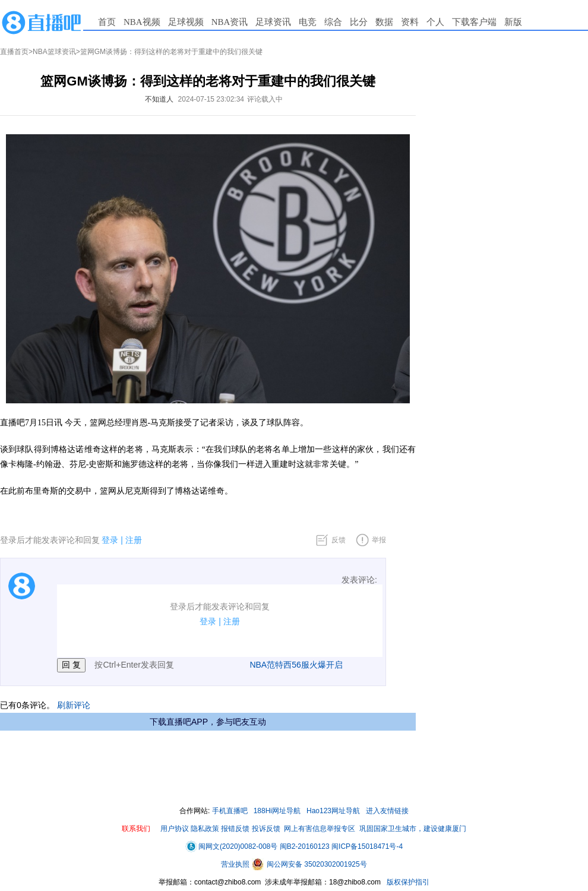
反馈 (339, 540)
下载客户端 (474, 22)
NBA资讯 (230, 22)
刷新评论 (74, 705)
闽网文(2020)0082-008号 (231, 846)
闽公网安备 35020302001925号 (309, 864)
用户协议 (175, 829)
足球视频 (186, 22)
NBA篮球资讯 (54, 52)
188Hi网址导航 (277, 811)
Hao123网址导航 (333, 811)
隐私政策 (205, 829)
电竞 (308, 22)
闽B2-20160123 (305, 846)
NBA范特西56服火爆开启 (296, 665)
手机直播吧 (230, 811)
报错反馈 (235, 829)
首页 (107, 22)
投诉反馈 (266, 829)
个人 (435, 22)
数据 (384, 22)
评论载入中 (265, 99)
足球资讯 (273, 22)
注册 (134, 540)
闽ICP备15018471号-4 (367, 846)
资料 (410, 22)
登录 (110, 540)
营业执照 (236, 864)
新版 (513, 22)
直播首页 (14, 52)
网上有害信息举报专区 (320, 829)
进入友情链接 (387, 811)
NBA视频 (142, 22)
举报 (379, 540)
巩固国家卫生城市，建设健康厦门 (413, 829)
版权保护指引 (407, 882)
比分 (359, 22)
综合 (333, 22)
